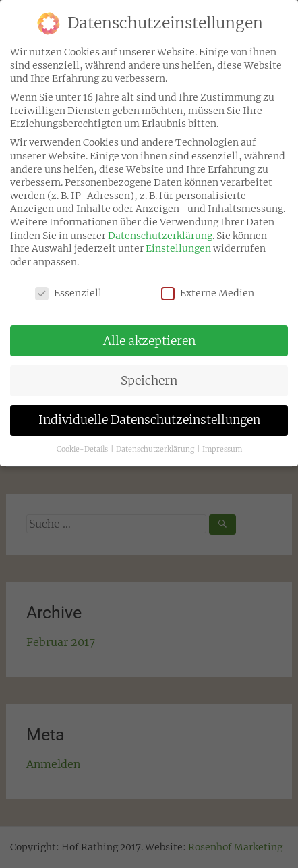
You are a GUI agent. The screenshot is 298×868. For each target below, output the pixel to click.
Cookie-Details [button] (83, 443)
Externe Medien (208, 287)
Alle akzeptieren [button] (149, 334)
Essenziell (68, 287)
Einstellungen (178, 242)
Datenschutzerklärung (160, 229)
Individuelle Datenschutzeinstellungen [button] (149, 414)
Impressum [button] (222, 443)
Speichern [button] (149, 374)
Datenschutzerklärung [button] (156, 443)
